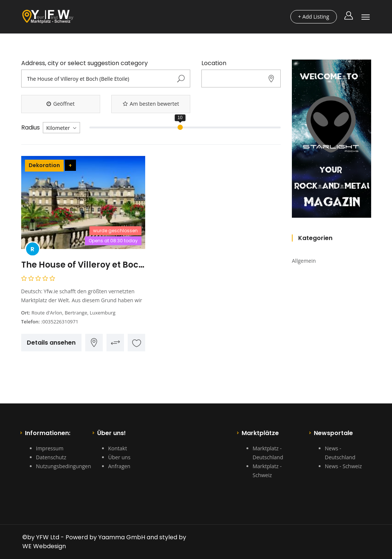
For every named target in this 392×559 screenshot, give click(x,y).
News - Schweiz (343, 466)
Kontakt (118, 448)
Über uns (119, 457)
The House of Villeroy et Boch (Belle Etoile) (83, 265)
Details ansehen (51, 343)
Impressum (50, 448)
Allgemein (304, 261)
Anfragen (119, 466)
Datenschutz (51, 457)
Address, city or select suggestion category (85, 63)
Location (214, 63)
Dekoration (44, 165)
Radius (31, 128)
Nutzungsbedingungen (64, 466)
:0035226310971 (60, 322)
